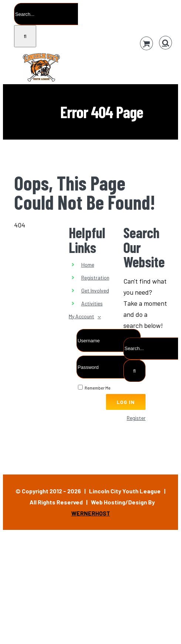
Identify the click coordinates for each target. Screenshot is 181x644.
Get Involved (95, 290)
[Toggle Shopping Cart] (146, 43)
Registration (95, 278)
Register (136, 418)
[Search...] (46, 14)
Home (88, 265)
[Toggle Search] (166, 43)
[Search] (25, 36)
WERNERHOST (91, 513)
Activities (92, 303)
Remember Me (94, 388)
